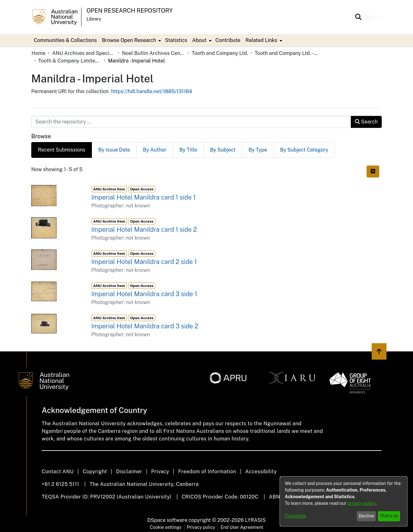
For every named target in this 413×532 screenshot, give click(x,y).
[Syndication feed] (373, 171)
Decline (366, 516)
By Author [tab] (155, 150)
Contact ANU (58, 472)
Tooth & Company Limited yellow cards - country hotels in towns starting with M (70, 61)
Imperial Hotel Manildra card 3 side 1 (144, 294)
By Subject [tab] (223, 150)
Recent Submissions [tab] (62, 150)
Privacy (160, 472)
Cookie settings (166, 527)
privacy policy (362, 503)
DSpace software (168, 520)
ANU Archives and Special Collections (84, 53)
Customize (296, 516)
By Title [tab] (188, 150)
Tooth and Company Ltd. (220, 53)
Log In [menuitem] (370, 17)
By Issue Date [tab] (114, 150)
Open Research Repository (130, 11)
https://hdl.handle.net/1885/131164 (152, 91)
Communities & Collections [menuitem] (65, 40)
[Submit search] (358, 17)
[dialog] (344, 501)
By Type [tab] (258, 150)
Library (94, 19)
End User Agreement (242, 527)
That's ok (389, 516)
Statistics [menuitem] (176, 40)
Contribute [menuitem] (228, 40)
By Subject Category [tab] (304, 150)
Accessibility (261, 472)
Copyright (95, 472)
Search (366, 122)
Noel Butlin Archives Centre (153, 53)
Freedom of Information (207, 472)
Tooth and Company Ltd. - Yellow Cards (286, 53)
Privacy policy (201, 527)
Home (39, 53)
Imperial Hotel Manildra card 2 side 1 (144, 262)
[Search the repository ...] (191, 122)
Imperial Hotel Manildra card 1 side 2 (144, 230)
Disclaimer (129, 472)
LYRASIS (255, 520)
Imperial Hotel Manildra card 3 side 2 (145, 326)
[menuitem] (131, 40)
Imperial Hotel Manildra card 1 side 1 (144, 197)
